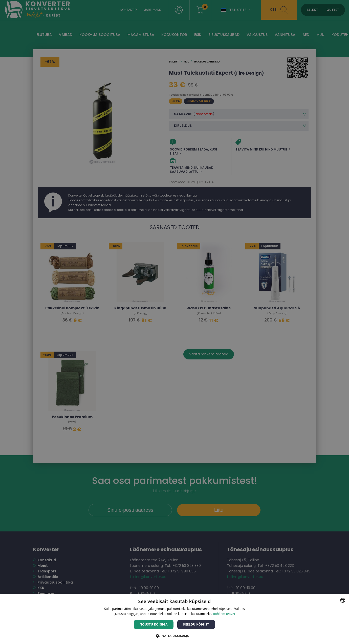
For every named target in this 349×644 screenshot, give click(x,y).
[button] (174, 636)
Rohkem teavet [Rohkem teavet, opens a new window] (224, 614)
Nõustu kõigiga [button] (154, 624)
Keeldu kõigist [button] (196, 624)
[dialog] (174, 322)
